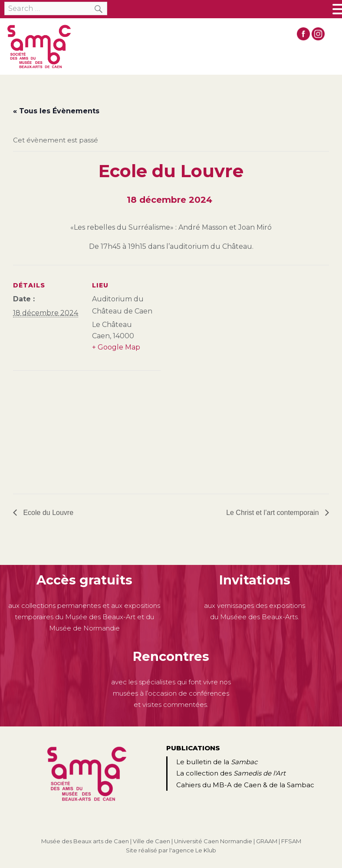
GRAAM (267, 841)
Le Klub (206, 850)
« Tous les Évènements (56, 111)
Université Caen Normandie (213, 841)
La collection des (231, 773)
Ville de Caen (151, 841)
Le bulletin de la (217, 762)
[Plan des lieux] (59, 431)
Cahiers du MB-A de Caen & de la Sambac (245, 785)
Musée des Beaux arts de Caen (85, 841)
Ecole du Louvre (47, 513)
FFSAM (291, 841)
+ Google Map (116, 347)
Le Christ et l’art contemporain (273, 513)
